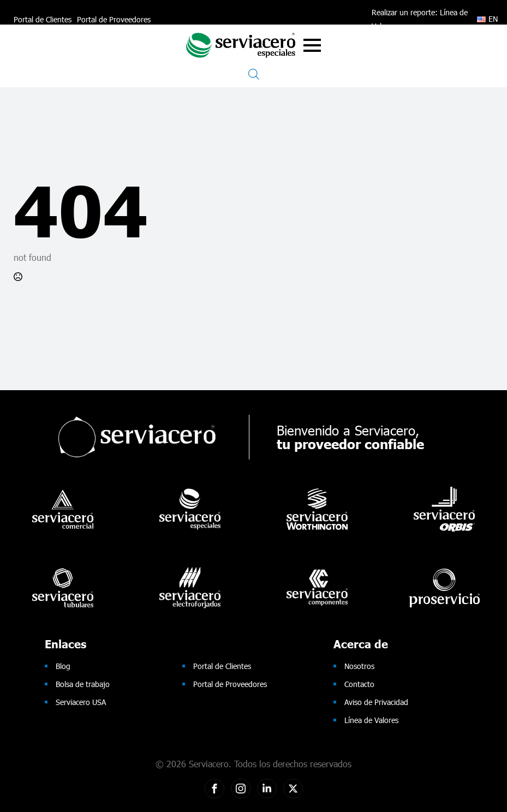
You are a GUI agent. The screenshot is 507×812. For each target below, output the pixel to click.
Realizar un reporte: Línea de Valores (420, 19)
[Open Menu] (312, 45)
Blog (63, 666)
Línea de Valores (371, 720)
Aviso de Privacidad (376, 702)
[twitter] (293, 789)
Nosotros (359, 666)
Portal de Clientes (43, 19)
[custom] (214, 789)
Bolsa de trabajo (83, 684)
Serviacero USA (81, 702)
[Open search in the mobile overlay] (254, 74)
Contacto (359, 684)
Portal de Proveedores (114, 19)
